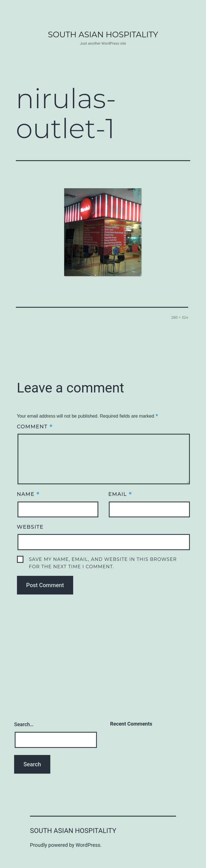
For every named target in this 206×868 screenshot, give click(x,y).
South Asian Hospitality (103, 34)
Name (29, 494)
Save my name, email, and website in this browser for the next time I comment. (103, 563)
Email (120, 494)
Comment (35, 427)
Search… (24, 724)
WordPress (88, 845)
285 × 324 (180, 317)
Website (30, 527)
